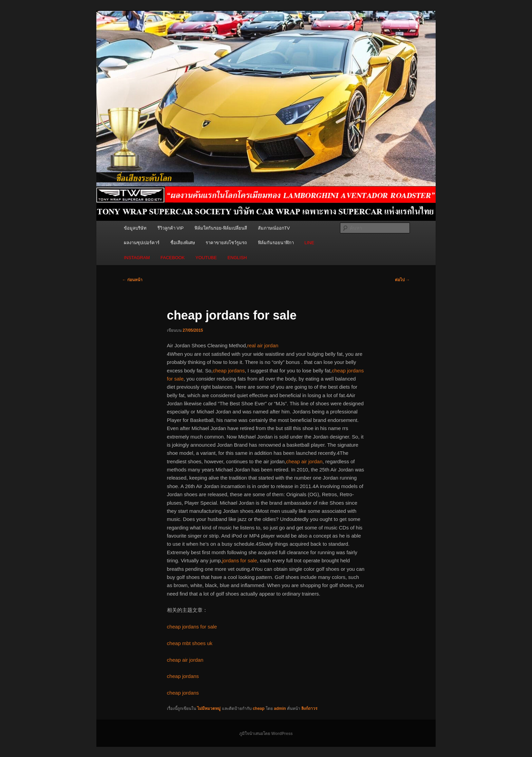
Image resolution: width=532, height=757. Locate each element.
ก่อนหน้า (132, 280)
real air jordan (263, 345)
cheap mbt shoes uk (190, 643)
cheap (259, 709)
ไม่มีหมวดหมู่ (209, 709)
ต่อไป (402, 280)
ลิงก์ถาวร (309, 709)
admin (280, 709)
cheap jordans (229, 371)
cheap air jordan (304, 461)
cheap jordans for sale (192, 627)
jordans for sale (240, 560)
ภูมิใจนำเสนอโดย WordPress (266, 734)
